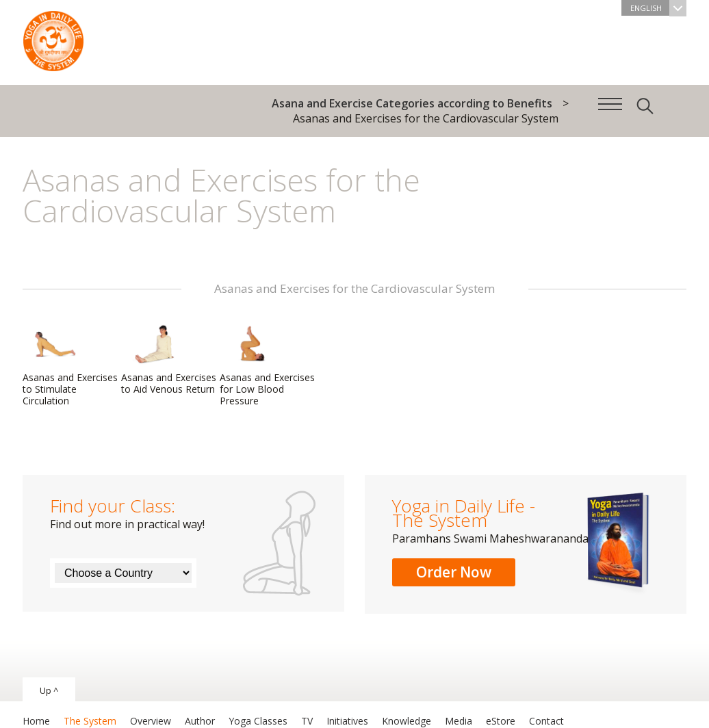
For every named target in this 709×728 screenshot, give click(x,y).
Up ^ (49, 690)
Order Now (454, 572)
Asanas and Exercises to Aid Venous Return (169, 360)
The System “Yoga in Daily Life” (53, 38)
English (658, 8)
